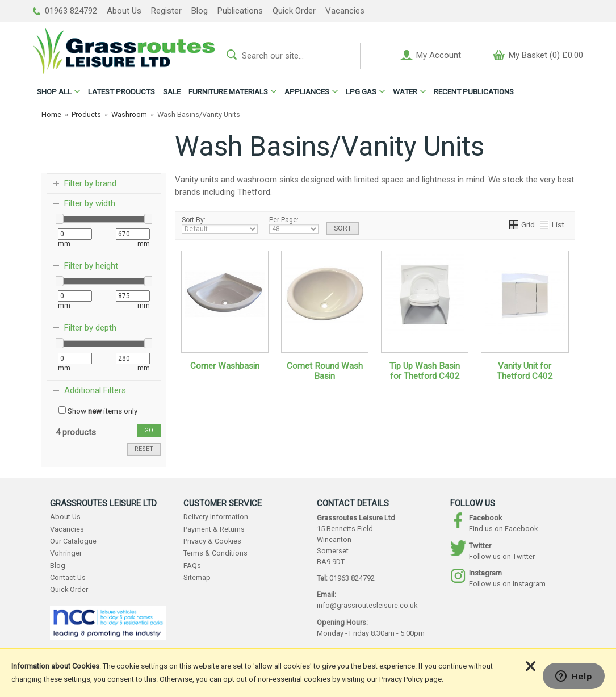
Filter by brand (90, 183)
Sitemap (197, 577)
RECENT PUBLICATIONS (474, 91)
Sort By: (220, 225)
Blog (200, 11)
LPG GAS (361, 91)
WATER (405, 91)
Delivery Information (216, 517)
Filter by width (90, 203)
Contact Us (68, 577)
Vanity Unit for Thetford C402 (525, 371)
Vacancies (345, 11)
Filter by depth (90, 328)
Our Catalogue (73, 541)
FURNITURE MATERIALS (228, 91)
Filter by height (91, 266)
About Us (124, 11)
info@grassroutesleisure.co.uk (367, 605)
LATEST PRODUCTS (121, 91)
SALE (172, 91)
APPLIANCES (307, 91)
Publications (240, 11)
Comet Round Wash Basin (325, 371)
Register (166, 11)
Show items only (98, 411)
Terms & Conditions (215, 553)
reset (144, 449)
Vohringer (66, 553)
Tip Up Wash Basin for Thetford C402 (425, 371)
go (149, 430)
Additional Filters (95, 390)
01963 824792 (65, 11)
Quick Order (294, 11)
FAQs (192, 565)
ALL (54, 91)
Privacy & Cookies (212, 541)
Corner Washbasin (225, 366)
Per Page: (294, 225)
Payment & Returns (214, 529)
